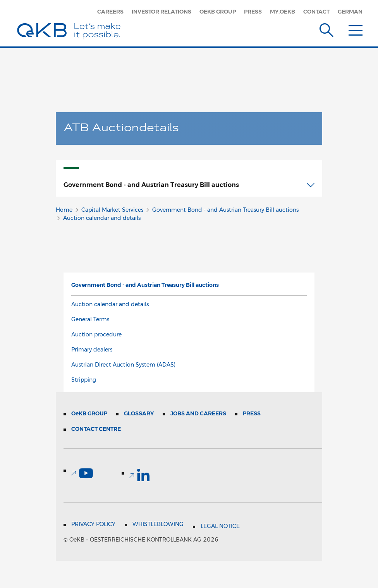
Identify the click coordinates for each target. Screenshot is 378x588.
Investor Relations (162, 12)
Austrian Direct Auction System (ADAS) (123, 365)
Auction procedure (96, 334)
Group (89, 413)
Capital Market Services (112, 210)
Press (253, 12)
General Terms (90, 319)
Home (64, 210)
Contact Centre (96, 429)
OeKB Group (218, 12)
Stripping (84, 380)
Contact (316, 12)
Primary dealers (92, 350)
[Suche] (326, 29)
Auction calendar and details (102, 218)
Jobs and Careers (198, 413)
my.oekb (283, 12)
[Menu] (356, 29)
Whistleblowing (158, 524)
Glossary (139, 413)
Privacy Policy (93, 524)
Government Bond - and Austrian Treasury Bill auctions (225, 210)
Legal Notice (220, 526)
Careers (110, 12)
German (350, 12)
